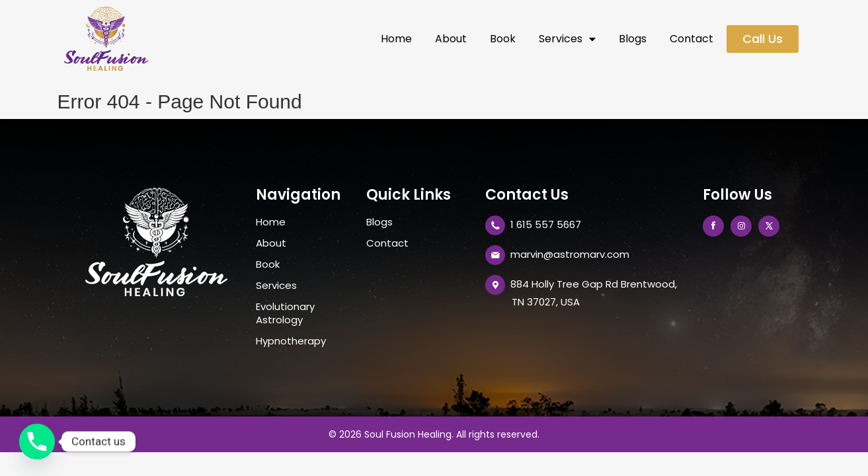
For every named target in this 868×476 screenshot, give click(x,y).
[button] (763, 39)
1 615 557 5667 (546, 224)
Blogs (633, 39)
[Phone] (37, 442)
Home (396, 39)
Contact (691, 39)
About (451, 39)
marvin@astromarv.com (570, 254)
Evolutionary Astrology (285, 313)
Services (567, 39)
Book (503, 39)
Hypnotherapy (291, 341)
